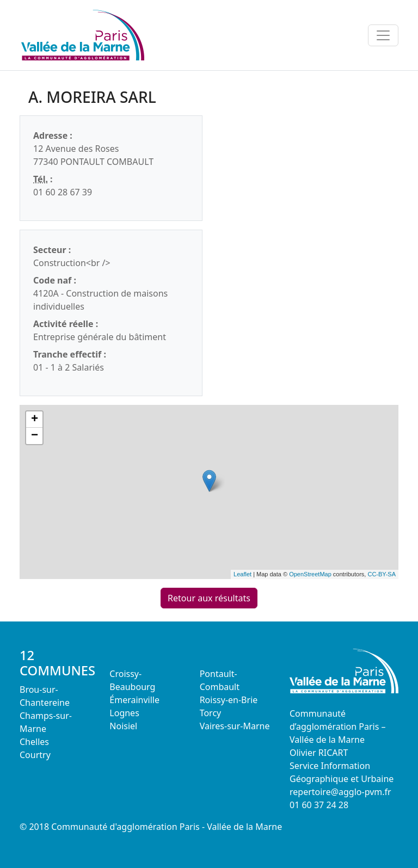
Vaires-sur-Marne (235, 726)
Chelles (34, 742)
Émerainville (134, 700)
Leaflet (242, 574)
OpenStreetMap (310, 574)
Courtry (35, 755)
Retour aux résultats (209, 598)
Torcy (211, 713)
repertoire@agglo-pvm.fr (340, 792)
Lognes (124, 713)
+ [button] (35, 420)
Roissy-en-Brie (229, 700)
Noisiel (123, 726)
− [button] (35, 436)
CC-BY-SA (382, 574)
